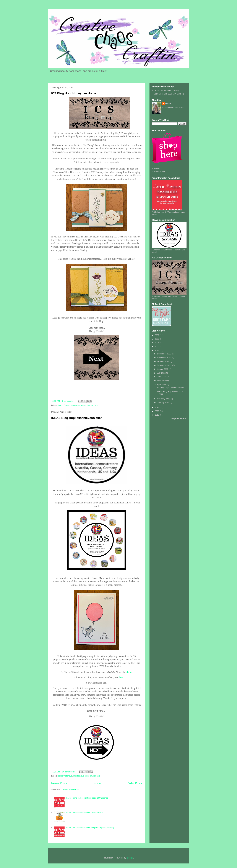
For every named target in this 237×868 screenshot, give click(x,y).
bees (60, 405)
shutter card (95, 776)
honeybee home (79, 405)
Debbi (168, 103)
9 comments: (68, 401)
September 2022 (165, 365)
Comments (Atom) (71, 789)
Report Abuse (179, 419)
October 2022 (163, 361)
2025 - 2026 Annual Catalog (166, 90)
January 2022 (163, 403)
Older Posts (135, 783)
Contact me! (159, 172)
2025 (157, 339)
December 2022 (164, 354)
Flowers (67, 405)
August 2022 (163, 369)
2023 (157, 347)
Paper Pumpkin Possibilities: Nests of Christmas (87, 798)
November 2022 (164, 358)
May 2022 (162, 380)
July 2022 (162, 373)
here (129, 672)
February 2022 (164, 399)
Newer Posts (59, 783)
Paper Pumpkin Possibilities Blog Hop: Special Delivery (90, 828)
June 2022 (162, 377)
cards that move (65, 776)
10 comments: (69, 772)
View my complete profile (173, 108)
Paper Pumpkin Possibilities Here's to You (84, 813)
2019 (157, 415)
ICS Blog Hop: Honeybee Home (74, 93)
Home (97, 783)
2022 (157, 350)
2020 (157, 411)
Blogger (130, 858)
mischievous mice (81, 776)
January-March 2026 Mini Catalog (169, 94)
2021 (157, 407)
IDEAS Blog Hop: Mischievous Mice (77, 418)
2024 (157, 343)
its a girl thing (92, 405)
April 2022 (162, 384)
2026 (157, 335)
